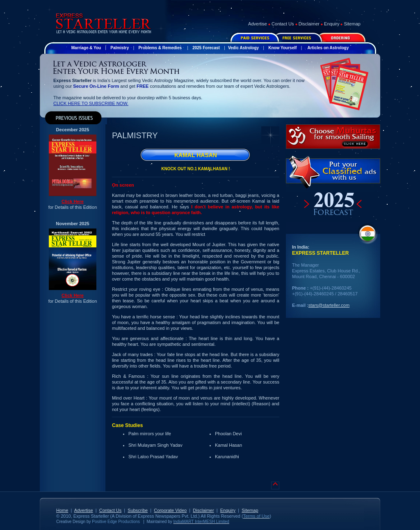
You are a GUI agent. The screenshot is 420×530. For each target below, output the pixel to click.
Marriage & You (86, 48)
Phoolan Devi (228, 434)
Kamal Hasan (228, 445)
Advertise (258, 24)
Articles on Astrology (328, 48)
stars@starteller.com (329, 305)
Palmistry (120, 48)
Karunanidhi (227, 457)
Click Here (73, 201)
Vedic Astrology (243, 48)
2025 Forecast (206, 48)
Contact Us (283, 24)
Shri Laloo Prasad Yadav (153, 457)
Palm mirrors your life (150, 434)
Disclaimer (309, 24)
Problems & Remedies (160, 48)
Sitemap (352, 24)
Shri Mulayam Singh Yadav (155, 445)
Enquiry (332, 24)
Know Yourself (282, 48)
